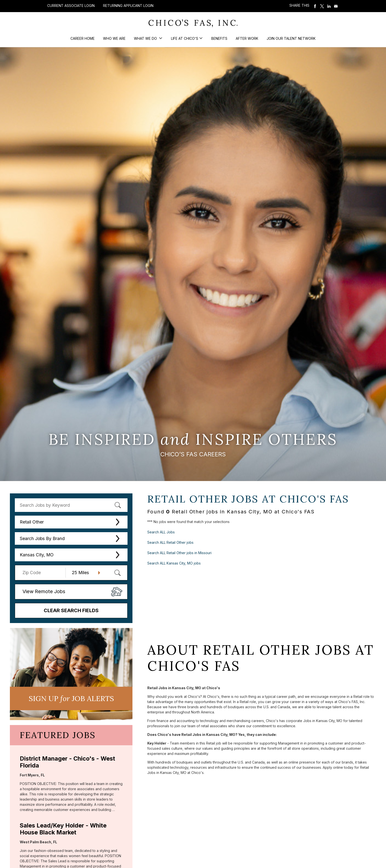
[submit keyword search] (118, 505)
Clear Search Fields (71, 610)
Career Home (83, 38)
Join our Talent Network (291, 38)
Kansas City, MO (37, 555)
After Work (247, 38)
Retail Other (32, 522)
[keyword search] (71, 505)
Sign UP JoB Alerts (71, 698)
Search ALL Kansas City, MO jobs (174, 563)
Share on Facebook (315, 6)
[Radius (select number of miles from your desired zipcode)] (84, 573)
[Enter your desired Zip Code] (43, 573)
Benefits (219, 38)
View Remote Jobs (44, 591)
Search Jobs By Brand (42, 538)
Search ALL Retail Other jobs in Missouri (179, 553)
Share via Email (336, 6)
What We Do (146, 38)
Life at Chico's (185, 38)
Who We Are (114, 38)
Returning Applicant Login (128, 6)
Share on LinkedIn (329, 6)
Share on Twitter (322, 6)
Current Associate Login (71, 6)
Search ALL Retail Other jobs (170, 542)
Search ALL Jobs (161, 532)
